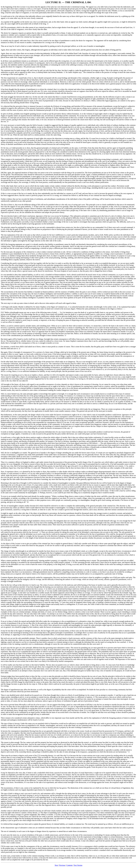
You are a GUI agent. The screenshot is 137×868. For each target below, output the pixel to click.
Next (56, 865)
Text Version (78, 865)
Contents (69, 865)
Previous (62, 865)
